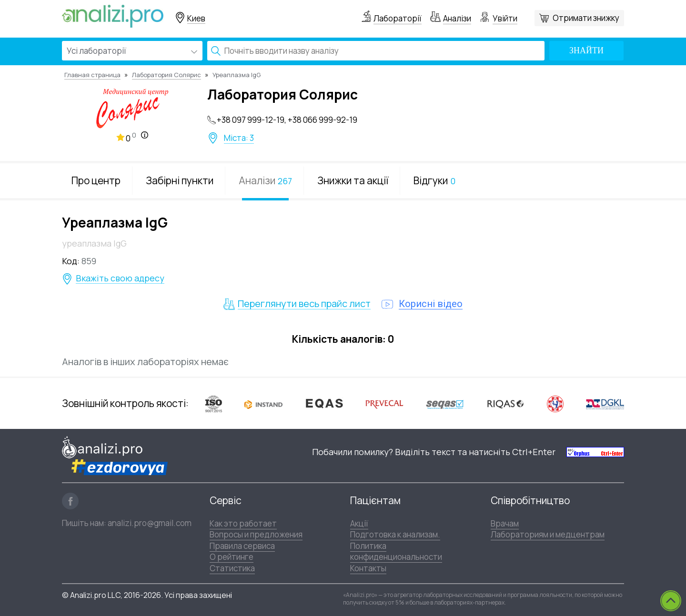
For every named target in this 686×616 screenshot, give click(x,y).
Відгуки (434, 180)
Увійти (505, 18)
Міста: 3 (239, 138)
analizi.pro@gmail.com (150, 523)
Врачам (505, 523)
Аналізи (457, 18)
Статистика (232, 568)
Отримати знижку (586, 18)
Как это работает (243, 523)
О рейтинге (232, 557)
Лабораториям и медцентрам (548, 534)
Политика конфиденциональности (396, 551)
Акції (359, 523)
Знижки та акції (353, 180)
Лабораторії (398, 18)
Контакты (368, 568)
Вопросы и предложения (256, 534)
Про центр (96, 180)
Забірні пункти (180, 180)
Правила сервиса (242, 546)
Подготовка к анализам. (395, 534)
